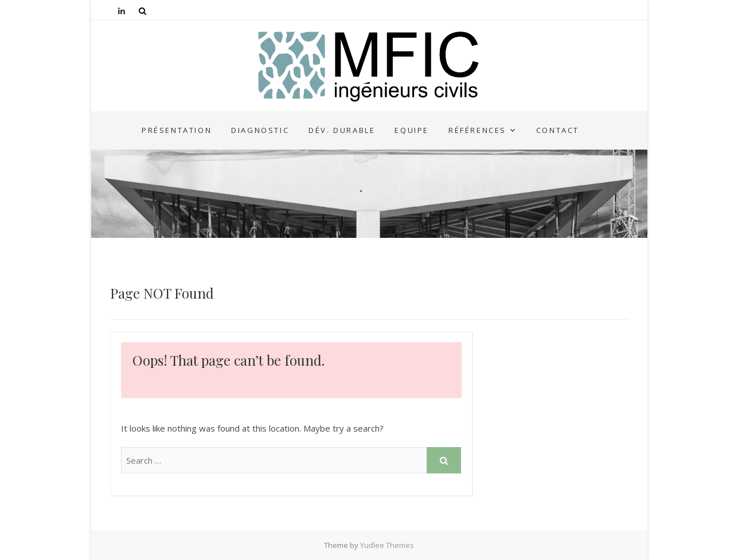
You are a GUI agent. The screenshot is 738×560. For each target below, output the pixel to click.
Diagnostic (260, 130)
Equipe (412, 130)
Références (477, 130)
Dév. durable (342, 130)
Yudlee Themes (387, 545)
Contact (558, 130)
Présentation (177, 130)
